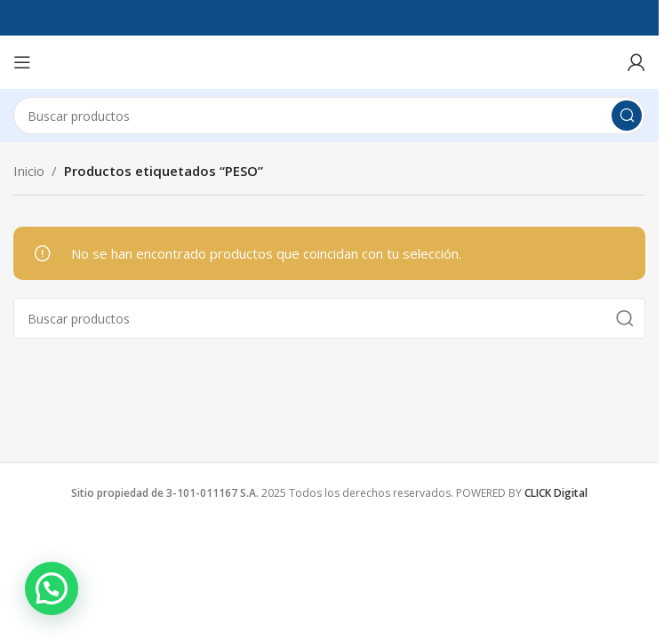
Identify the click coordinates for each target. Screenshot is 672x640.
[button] (52, 588)
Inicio (29, 171)
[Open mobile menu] (22, 62)
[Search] (329, 116)
